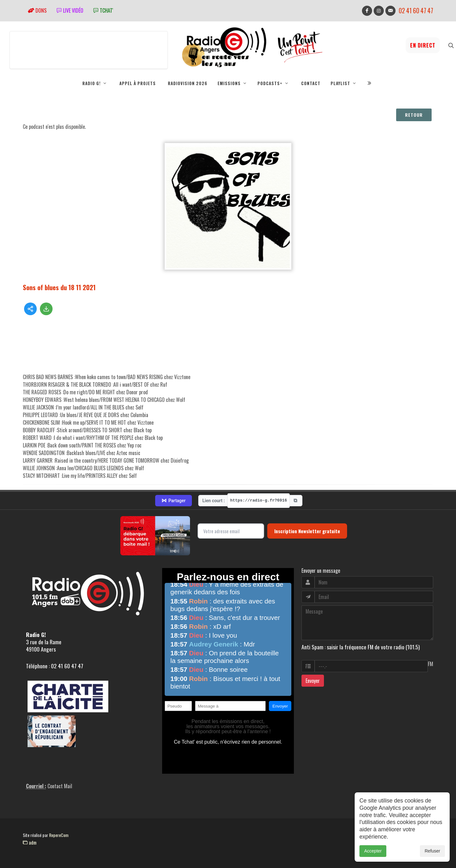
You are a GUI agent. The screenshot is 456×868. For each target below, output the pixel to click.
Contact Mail (60, 786)
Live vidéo (70, 10)
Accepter (373, 851)
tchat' (103, 10)
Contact (311, 83)
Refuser (432, 851)
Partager (174, 501)
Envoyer (313, 681)
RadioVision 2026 (188, 83)
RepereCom (59, 835)
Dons (37, 10)
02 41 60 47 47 (416, 11)
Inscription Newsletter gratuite (307, 531)
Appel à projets (138, 83)
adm (30, 842)
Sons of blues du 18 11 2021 (59, 287)
